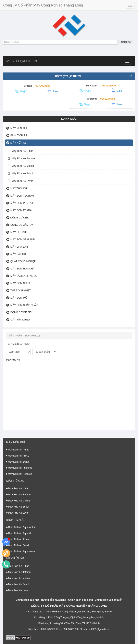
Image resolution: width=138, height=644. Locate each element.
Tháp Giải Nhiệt (21, 291)
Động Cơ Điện (20, 218)
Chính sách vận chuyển (109, 600)
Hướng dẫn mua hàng (54, 600)
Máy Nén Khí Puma (18, 450)
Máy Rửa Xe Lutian (22, 151)
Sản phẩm (16, 336)
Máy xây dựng (20, 320)
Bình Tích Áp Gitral (18, 545)
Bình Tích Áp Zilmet (18, 539)
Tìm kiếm (126, 42)
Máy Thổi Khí (19, 188)
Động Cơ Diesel (21, 312)
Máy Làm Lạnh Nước (24, 276)
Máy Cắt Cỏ (18, 254)
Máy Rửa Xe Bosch (23, 174)
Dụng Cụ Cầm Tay (22, 225)
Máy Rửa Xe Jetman (23, 159)
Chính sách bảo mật (28, 600)
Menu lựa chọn (22, 61)
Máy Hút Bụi (18, 232)
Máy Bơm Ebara (21, 210)
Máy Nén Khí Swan (17, 462)
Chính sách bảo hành (80, 600)
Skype (21, 91)
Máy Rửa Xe (18, 143)
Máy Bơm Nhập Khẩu (24, 305)
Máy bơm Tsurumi (22, 196)
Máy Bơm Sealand (23, 240)
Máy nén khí (19, 128)
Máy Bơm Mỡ (19, 298)
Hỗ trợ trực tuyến (93, 76)
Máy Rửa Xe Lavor (22, 181)
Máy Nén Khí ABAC (18, 456)
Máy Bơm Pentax (22, 203)
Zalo (53, 91)
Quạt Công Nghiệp (23, 261)
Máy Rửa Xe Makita (23, 166)
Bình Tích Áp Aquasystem (21, 527)
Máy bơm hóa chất (23, 269)
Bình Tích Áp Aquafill (19, 533)
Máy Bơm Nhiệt (20, 283)
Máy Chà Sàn (19, 247)
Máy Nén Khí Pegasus (19, 474)
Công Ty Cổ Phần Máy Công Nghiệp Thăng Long (43, 5)
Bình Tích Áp (19, 135)
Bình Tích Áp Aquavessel (21, 551)
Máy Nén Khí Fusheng (19, 468)
